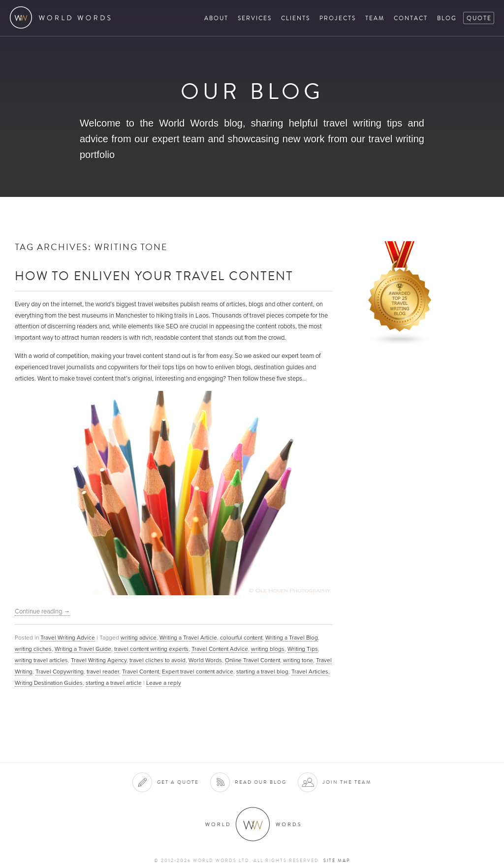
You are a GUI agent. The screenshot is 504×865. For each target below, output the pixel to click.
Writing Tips (303, 649)
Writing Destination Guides (49, 683)
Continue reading (42, 611)
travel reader (103, 672)
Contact (411, 18)
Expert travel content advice (198, 672)
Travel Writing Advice (68, 638)
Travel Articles (310, 672)
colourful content (241, 638)
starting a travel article (114, 683)
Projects (338, 18)
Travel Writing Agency (99, 660)
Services (255, 18)
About (216, 18)
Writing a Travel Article (188, 638)
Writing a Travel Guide (83, 649)
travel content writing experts (151, 649)
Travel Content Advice (220, 649)
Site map (337, 861)
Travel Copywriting (60, 672)
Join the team (347, 782)
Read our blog (261, 782)
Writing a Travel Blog (292, 638)
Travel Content (141, 672)
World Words (63, 17)
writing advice (139, 638)
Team (375, 18)
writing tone (298, 660)
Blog (447, 18)
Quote (479, 18)
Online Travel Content (252, 660)
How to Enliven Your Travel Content (154, 275)
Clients (296, 18)
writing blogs (268, 649)
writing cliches (33, 649)
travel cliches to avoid (157, 660)
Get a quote (178, 782)
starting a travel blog (262, 672)
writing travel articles (41, 660)
